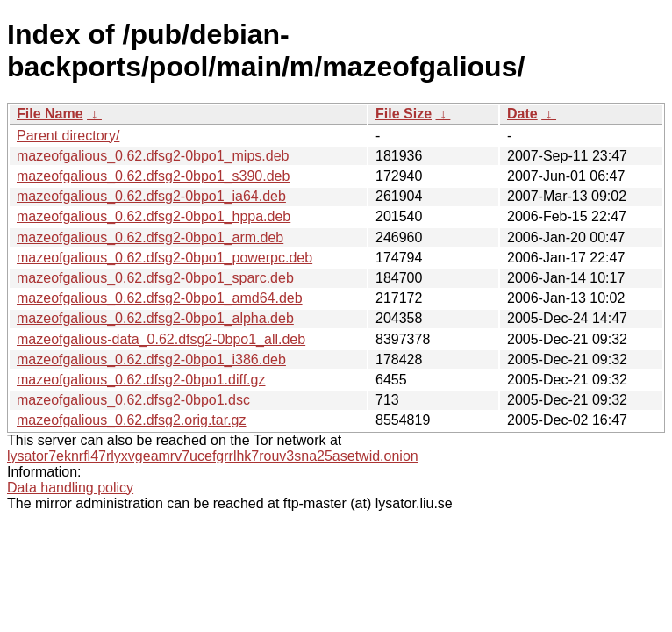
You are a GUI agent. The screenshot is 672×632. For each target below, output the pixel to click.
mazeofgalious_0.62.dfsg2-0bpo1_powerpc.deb (164, 258)
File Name (50, 114)
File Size (404, 114)
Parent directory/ (68, 136)
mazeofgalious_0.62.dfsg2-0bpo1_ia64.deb (151, 196)
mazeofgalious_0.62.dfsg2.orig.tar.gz (132, 420)
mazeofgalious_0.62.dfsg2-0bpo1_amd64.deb (160, 298)
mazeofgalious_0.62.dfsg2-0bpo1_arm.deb (150, 237)
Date (522, 114)
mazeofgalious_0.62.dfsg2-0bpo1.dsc (133, 400)
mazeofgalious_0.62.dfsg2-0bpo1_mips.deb (153, 156)
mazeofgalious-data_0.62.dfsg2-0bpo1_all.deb (161, 339)
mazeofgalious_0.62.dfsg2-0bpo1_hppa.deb (154, 216)
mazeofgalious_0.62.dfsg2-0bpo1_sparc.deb (155, 278)
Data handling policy (70, 488)
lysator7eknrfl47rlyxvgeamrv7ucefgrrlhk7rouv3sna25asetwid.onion (213, 456)
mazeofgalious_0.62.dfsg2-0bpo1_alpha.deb (155, 318)
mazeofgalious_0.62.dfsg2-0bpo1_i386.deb (151, 359)
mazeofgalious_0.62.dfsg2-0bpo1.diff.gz (141, 380)
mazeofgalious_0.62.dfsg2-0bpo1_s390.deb (153, 176)
